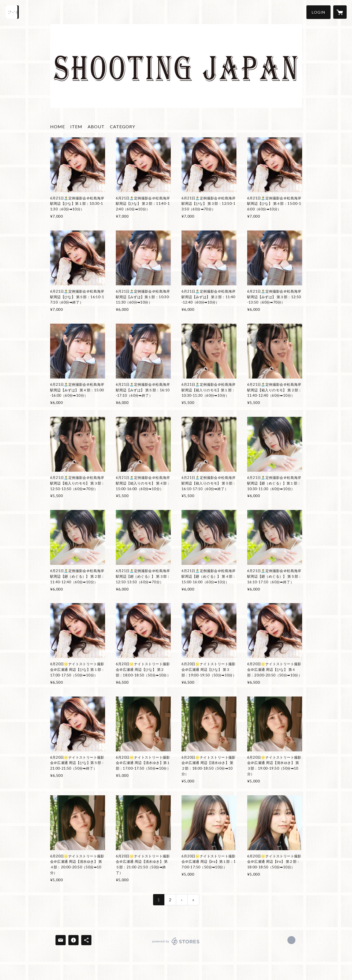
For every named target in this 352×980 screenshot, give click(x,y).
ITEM (76, 126)
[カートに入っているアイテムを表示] (340, 12)
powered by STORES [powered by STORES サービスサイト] (176, 945)
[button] (318, 12)
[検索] (12, 12)
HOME (58, 126)
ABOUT (96, 126)
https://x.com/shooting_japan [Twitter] (291, 940)
